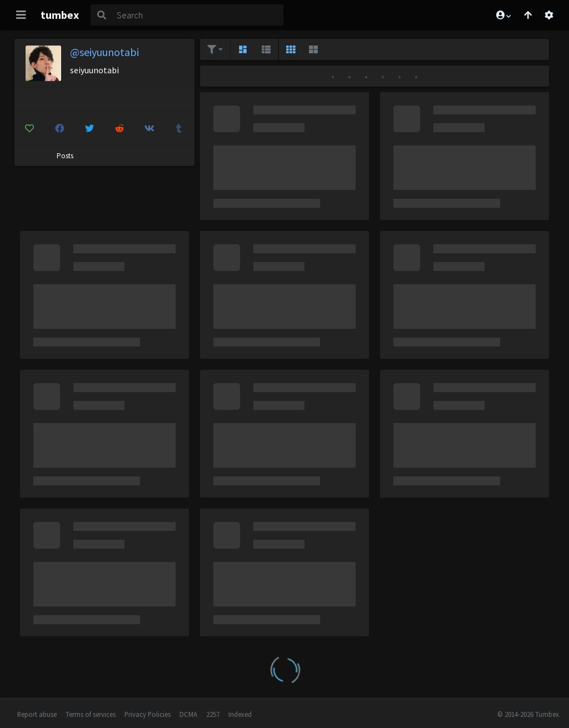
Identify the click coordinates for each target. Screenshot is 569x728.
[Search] (198, 15)
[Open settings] (549, 15)
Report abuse (37, 714)
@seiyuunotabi (104, 52)
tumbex (60, 15)
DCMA (188, 714)
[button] (503, 15)
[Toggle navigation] (21, 15)
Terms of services (91, 714)
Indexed (240, 714)
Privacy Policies (148, 714)
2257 (213, 714)
